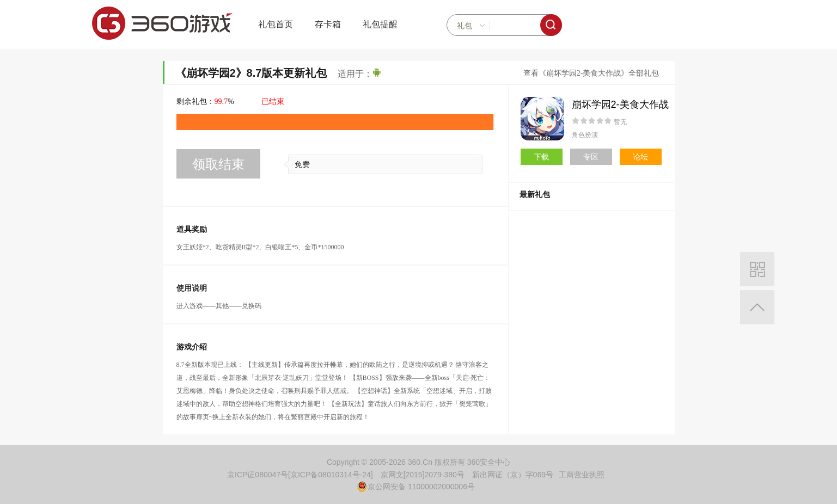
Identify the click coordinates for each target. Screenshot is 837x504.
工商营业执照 (582, 475)
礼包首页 (276, 24)
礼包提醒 (380, 24)
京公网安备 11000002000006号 (416, 487)
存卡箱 (328, 24)
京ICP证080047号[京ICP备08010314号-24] (300, 475)
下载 (541, 157)
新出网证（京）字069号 (513, 475)
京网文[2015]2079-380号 (423, 475)
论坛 (640, 157)
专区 (591, 157)
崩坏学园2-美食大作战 (620, 105)
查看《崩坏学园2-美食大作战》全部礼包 (591, 73)
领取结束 (218, 164)
